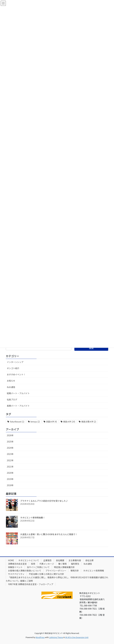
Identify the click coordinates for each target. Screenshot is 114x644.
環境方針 (75, 571)
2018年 (10, 485)
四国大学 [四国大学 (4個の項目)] (52, 422)
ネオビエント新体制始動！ (33, 518)
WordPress (40, 637)
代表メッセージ (47, 564)
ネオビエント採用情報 (94, 571)
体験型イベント (15, 567)
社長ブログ (12, 399)
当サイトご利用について (38, 567)
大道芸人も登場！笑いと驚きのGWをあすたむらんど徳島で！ (49, 534)
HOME (11, 560)
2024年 (10, 448)
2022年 (10, 460)
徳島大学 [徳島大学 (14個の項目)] (69, 422)
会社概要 (60, 560)
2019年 (10, 479)
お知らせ (11, 381)
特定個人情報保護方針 (64, 567)
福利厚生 (75, 564)
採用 (33, 564)
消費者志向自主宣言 (17, 564)
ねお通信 (11, 387)
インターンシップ (15, 362)
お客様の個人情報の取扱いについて (25, 571)
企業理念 (47, 560)
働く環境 (62, 564)
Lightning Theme (56, 637)
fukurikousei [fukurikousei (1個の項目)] (17, 422)
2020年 (10, 473)
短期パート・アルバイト (18, 393)
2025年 (10, 442)
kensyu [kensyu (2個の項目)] (35, 422)
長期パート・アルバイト (18, 406)
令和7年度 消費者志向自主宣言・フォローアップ (31, 584)
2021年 (10, 467)
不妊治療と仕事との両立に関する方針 (46, 574)
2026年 (10, 435)
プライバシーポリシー (56, 571)
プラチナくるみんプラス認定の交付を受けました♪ (44, 501)
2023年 (10, 454)
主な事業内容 (75, 560)
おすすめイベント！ (16, 374)
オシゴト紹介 (13, 368)
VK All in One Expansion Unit (77, 637)
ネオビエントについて (29, 560)
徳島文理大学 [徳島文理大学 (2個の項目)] (89, 422)
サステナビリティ (16, 574)
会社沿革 (90, 560)
